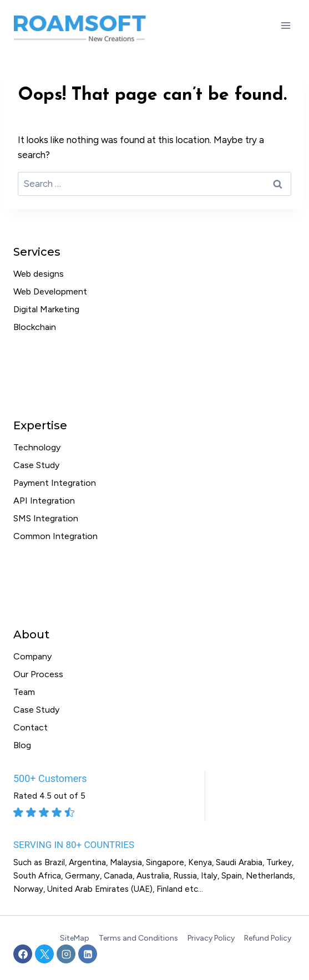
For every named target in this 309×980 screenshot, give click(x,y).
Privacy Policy (211, 938)
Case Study (36, 465)
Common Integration (55, 536)
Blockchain (35, 327)
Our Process (38, 674)
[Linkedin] (88, 954)
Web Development (50, 291)
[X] (44, 954)
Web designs (39, 274)
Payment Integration (55, 483)
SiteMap (75, 938)
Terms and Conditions (138, 938)
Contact (31, 727)
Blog (22, 745)
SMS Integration (46, 518)
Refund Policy (268, 938)
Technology (37, 447)
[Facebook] (23, 954)
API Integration (44, 501)
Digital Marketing (46, 309)
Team (24, 692)
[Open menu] (285, 25)
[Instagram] (66, 954)
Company (32, 656)
